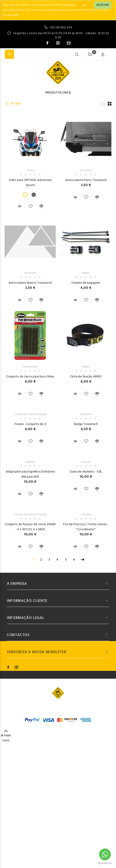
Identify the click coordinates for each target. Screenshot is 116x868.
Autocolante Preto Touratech (86, 180)
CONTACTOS (18, 635)
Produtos (54, 93)
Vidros (30, 170)
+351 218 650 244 (60, 28)
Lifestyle (86, 515)
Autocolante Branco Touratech (30, 283)
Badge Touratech (86, 424)
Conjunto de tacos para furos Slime (30, 377)
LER (85, 5)
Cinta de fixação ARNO (86, 377)
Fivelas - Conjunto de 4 (30, 424)
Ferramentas (30, 367)
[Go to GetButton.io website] (105, 863)
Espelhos (30, 462)
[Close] (103, 5)
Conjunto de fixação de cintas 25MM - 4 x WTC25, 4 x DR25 (30, 527)
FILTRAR (16, 104)
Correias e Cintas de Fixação (30, 414)
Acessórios (86, 170)
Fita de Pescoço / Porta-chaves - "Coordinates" (86, 527)
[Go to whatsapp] (105, 854)
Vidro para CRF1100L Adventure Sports (30, 183)
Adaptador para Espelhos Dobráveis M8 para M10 (30, 474)
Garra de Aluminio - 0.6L (86, 472)
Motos (86, 273)
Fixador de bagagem (86, 283)
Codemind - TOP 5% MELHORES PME (73, 707)
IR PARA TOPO (6, 736)
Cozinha (86, 462)
